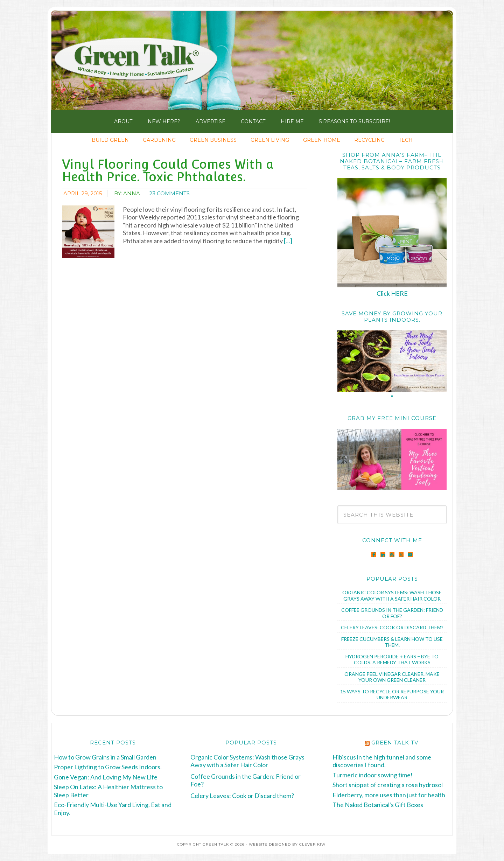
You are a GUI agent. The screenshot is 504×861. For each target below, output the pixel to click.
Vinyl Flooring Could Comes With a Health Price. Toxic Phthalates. (168, 170)
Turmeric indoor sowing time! (373, 775)
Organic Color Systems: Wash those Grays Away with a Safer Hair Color (392, 596)
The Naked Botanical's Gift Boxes (378, 805)
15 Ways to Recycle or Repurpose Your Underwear (392, 695)
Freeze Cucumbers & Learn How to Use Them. (392, 642)
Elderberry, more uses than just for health (389, 795)
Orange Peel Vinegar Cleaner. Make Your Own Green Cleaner (392, 677)
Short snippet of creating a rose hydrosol (388, 785)
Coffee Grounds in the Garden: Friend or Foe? (392, 613)
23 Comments (169, 193)
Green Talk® (139, 62)
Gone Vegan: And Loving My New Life (106, 777)
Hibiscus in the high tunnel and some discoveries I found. (382, 761)
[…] (288, 241)
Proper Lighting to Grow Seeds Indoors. (108, 767)
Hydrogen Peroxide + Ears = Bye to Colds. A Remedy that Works (392, 660)
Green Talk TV (395, 743)
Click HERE (392, 293)
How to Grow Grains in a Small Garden (105, 757)
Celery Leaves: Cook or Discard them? (392, 627)
